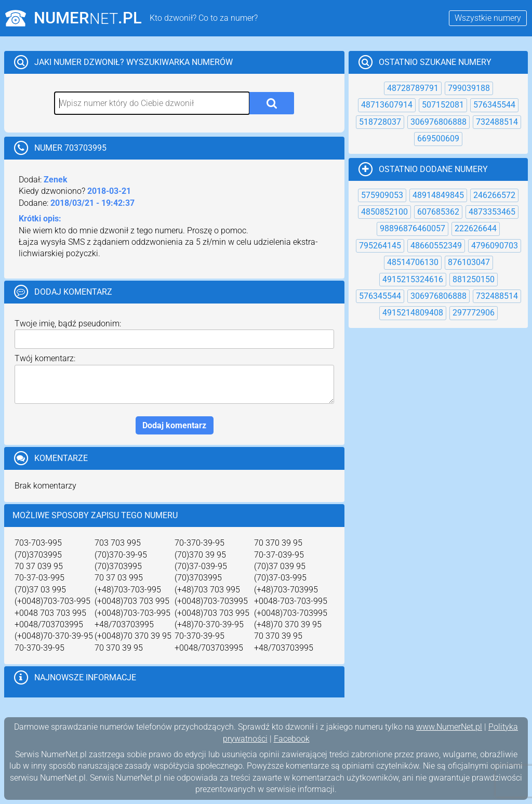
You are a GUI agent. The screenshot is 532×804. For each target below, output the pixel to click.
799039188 (469, 88)
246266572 (494, 195)
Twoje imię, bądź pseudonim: (68, 324)
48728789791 (413, 88)
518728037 (380, 122)
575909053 (382, 195)
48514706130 (413, 262)
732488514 (497, 122)
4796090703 (495, 246)
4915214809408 (413, 313)
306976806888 (438, 122)
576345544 (494, 105)
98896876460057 (413, 228)
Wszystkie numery (488, 18)
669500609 (438, 139)
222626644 (476, 228)
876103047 (469, 262)
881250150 (474, 279)
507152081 (443, 105)
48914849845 (438, 195)
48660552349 (436, 246)
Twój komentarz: (45, 358)
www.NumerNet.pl (449, 727)
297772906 (474, 313)
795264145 (380, 246)
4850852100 (384, 212)
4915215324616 (413, 279)
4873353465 (492, 212)
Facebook (292, 739)
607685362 (438, 212)
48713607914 (387, 105)
